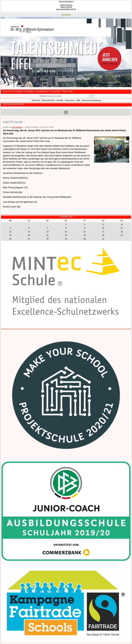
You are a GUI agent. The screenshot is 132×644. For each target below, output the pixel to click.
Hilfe (78, 100)
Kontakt (60, 100)
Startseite (19, 91)
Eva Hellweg (17, 127)
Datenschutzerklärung (91, 100)
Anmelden (66, 15)
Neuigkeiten (55, 91)
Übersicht (36, 100)
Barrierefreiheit (48, 100)
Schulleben (29, 91)
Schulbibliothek (42, 91)
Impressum (70, 100)
